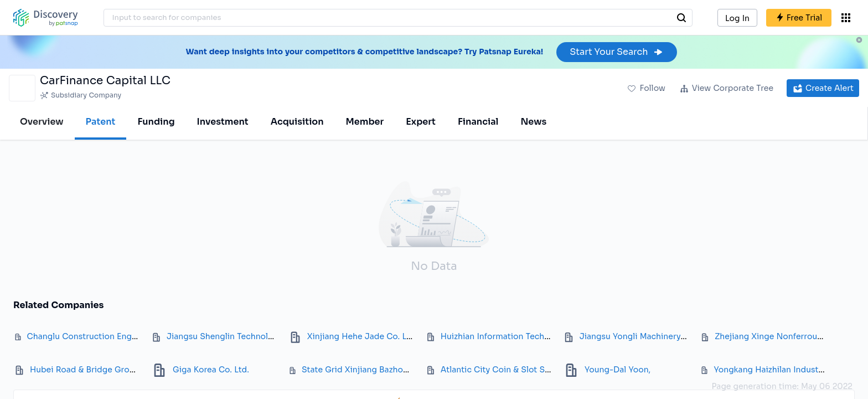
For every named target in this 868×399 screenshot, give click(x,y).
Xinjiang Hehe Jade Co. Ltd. (362, 336)
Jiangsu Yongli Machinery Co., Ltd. (648, 336)
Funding (156, 122)
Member (365, 122)
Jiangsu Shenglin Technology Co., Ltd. (242, 336)
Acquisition (297, 122)
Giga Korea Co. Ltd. (211, 370)
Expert (421, 122)
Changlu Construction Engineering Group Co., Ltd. (127, 336)
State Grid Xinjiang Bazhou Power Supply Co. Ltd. (399, 370)
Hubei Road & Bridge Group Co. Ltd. (101, 370)
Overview (42, 122)
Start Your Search (616, 52)
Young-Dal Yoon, (618, 370)
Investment (223, 122)
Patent (101, 122)
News (533, 122)
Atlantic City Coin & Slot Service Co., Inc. (522, 370)
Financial (478, 122)
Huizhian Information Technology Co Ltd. (521, 336)
